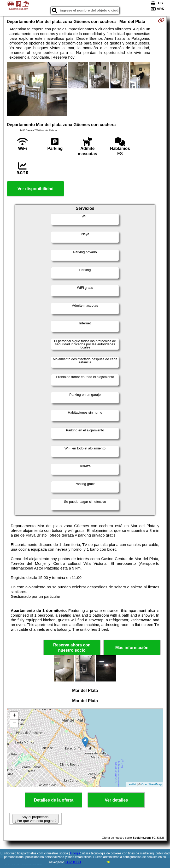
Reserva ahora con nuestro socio (72, 647)
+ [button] (14, 716)
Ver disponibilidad (36, 189)
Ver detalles (116, 800)
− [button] (14, 724)
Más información (132, 648)
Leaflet (132, 784)
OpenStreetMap (151, 784)
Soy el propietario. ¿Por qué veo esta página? (36, 819)
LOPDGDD (73, 862)
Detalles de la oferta (54, 800)
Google (75, 853)
